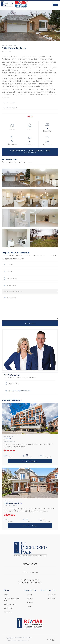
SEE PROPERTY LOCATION (10, 108)
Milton (30, 606)
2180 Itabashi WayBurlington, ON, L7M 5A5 (30, 581)
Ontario (5, 45)
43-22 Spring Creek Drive (13, 503)
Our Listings (52, 595)
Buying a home (9, 608)
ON (12, 437)
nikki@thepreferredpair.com (20, 391)
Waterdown (7, 501)
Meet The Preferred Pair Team (12, 599)
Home (6, 595)
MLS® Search (52, 598)
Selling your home (10, 604)
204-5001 (7, 439)
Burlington (12, 45)
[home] (14, 4)
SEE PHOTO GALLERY (9, 103)
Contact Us (8, 612)
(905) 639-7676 (30, 564)
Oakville (30, 595)
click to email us (30, 572)
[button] (56, 4)
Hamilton (30, 602)
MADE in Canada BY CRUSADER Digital (18, 640)
